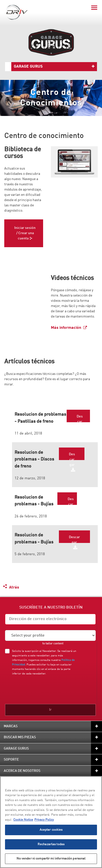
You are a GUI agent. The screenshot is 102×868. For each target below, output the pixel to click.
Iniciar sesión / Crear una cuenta (25, 233)
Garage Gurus (28, 67)
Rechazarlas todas (51, 844)
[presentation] (47, 689)
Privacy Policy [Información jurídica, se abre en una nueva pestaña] (44, 820)
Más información (66, 328)
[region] (51, 822)
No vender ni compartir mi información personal (51, 859)
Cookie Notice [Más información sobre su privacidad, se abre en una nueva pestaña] (23, 820)
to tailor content (53, 644)
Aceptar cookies (51, 830)
